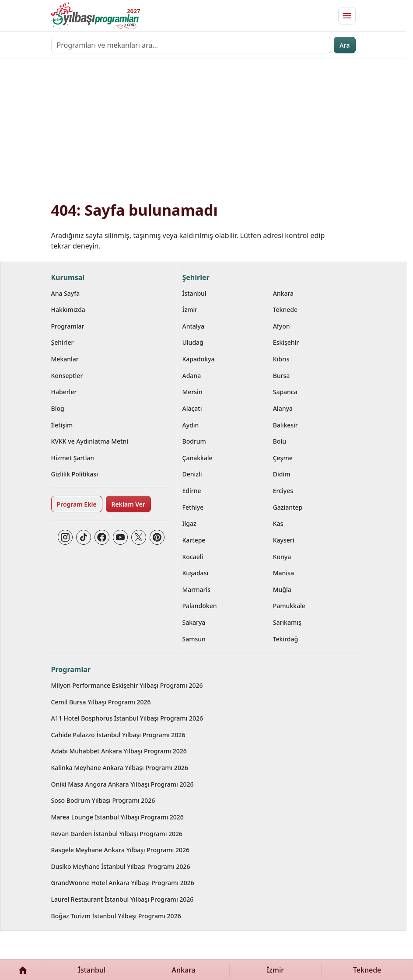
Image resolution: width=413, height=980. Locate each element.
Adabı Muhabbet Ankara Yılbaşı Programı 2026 (119, 751)
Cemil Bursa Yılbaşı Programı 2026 (101, 702)
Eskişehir (286, 342)
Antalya (194, 326)
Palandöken (200, 606)
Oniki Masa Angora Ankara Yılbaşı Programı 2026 (122, 784)
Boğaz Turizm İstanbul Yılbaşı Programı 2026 (116, 916)
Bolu (280, 441)
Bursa (282, 376)
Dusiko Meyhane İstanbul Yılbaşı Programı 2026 (121, 866)
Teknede (285, 310)
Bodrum (194, 441)
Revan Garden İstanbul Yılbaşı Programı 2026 (117, 834)
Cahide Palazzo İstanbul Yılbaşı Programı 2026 (118, 735)
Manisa (283, 573)
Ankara (283, 293)
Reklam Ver (128, 504)
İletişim (62, 425)
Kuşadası (196, 573)
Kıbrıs (281, 359)
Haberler (64, 392)
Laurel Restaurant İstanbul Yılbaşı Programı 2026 (122, 899)
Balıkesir (285, 425)
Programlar (68, 326)
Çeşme (283, 458)
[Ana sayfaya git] (95, 16)
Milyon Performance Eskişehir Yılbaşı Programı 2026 (127, 685)
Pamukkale (289, 606)
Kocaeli (193, 557)
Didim (282, 474)
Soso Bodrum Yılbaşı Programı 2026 (103, 800)
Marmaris (197, 590)
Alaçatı (192, 408)
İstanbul (194, 293)
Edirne (192, 491)
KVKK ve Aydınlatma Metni (90, 441)
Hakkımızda (68, 310)
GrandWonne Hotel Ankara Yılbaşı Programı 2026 (123, 883)
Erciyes (283, 491)
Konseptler (67, 376)
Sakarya (194, 622)
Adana (192, 376)
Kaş (278, 523)
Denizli (192, 474)
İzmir (190, 310)
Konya (282, 557)
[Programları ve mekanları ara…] (191, 45)
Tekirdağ (286, 639)
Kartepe (194, 540)
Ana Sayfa (66, 293)
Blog (58, 408)
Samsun (194, 639)
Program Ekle (77, 504)
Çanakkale (198, 458)
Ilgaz (189, 523)
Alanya (283, 408)
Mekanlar (65, 359)
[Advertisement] (203, 135)
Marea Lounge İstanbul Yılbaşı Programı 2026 (117, 817)
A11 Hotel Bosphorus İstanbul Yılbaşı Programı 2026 (127, 718)
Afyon (282, 326)
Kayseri (284, 540)
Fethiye (193, 507)
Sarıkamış (287, 622)
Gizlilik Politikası (75, 474)
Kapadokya (199, 359)
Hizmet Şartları (73, 458)
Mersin (192, 392)
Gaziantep (288, 507)
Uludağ (193, 342)
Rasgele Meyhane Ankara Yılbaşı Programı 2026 (121, 850)
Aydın (191, 425)
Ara (345, 45)
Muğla (282, 590)
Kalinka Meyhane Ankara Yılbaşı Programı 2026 (120, 768)
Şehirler (63, 342)
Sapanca (285, 392)
